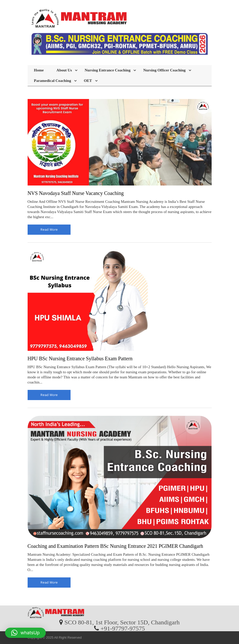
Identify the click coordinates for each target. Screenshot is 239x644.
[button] (25, 633)
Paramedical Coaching (53, 81)
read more (49, 230)
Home (39, 70)
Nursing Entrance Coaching (107, 70)
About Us (64, 70)
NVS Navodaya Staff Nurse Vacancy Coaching (76, 193)
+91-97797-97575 (123, 628)
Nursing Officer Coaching (164, 70)
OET (88, 81)
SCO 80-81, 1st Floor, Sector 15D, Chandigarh (122, 622)
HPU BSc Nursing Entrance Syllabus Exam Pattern (80, 358)
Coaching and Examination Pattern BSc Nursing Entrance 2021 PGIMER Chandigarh (115, 546)
